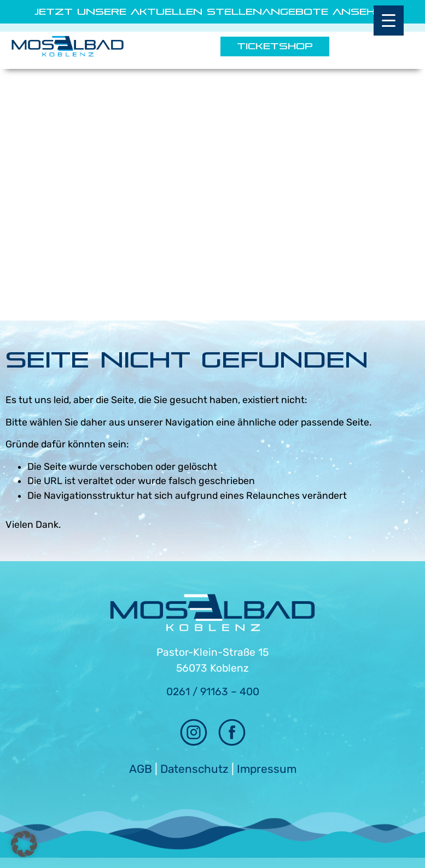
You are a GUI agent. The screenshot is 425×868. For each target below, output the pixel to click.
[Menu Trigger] (389, 21)
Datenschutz (194, 769)
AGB (141, 769)
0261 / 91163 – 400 (213, 692)
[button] (24, 844)
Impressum (267, 769)
